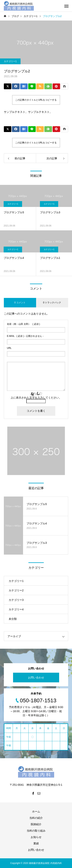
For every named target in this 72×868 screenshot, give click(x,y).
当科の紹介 (36, 818)
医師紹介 (36, 824)
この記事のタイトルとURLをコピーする (36, 100)
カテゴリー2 (16, 590)
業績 (36, 843)
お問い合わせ (36, 678)
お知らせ (36, 837)
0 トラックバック (52, 303)
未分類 (13, 619)
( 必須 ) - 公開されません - (25, 336)
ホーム (36, 811)
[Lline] (32, 86)
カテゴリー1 (10, 61)
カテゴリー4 (16, 609)
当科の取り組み (36, 831)
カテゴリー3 (16, 600)
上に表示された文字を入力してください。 (36, 398)
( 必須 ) (23, 324)
